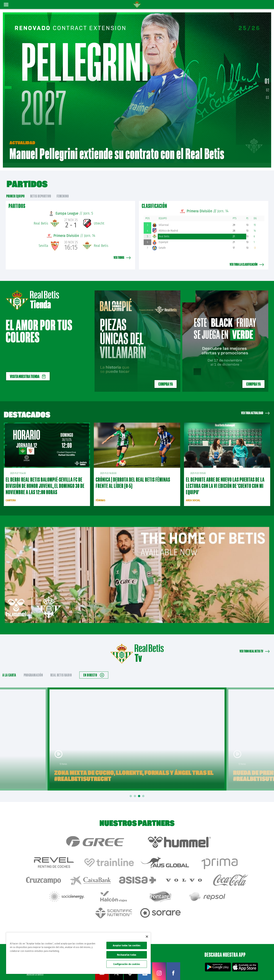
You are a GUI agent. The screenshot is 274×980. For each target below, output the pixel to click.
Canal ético (260, 971)
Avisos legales (199, 971)
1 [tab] (131, 790)
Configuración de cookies (127, 964)
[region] (78, 953)
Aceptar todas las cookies (127, 945)
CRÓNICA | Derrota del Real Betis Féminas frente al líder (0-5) (133, 477)
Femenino (63, 190)
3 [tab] (140, 790)
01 (267, 78)
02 (268, 87)
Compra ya (166, 378)
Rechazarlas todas (127, 955)
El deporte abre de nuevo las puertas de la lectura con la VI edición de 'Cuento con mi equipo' (225, 480)
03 (268, 95)
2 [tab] (135, 790)
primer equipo (16, 190)
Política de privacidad (218, 971)
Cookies (234, 971)
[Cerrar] (147, 937)
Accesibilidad (247, 971)
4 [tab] (144, 790)
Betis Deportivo (41, 190)
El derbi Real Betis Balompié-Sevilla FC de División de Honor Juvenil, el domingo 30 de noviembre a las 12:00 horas (45, 480)
